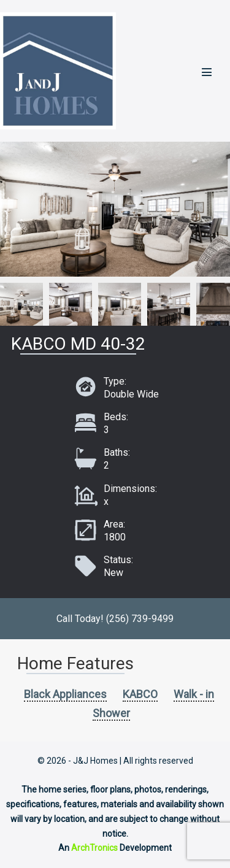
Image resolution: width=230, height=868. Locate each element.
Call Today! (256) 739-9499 (115, 619)
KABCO (140, 694)
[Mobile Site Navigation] (207, 72)
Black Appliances (65, 694)
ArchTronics (94, 848)
